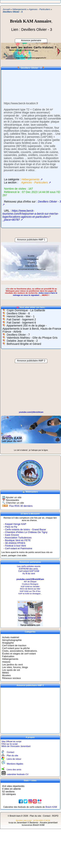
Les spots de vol (11, 670)
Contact (10, 752)
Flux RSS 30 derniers (21, 506)
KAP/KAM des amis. (29, 569)
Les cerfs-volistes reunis (29, 566)
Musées (6, 675)
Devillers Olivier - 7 (18, 335)
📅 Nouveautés (11, 500)
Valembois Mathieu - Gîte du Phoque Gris (32, 338)
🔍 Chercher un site (13, 503)
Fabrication (8, 656)
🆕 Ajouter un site (12, 497)
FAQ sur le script (10, 744)
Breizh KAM (51, 807)
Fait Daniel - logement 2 (21, 320)
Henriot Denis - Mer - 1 (21, 316)
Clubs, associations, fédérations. (20, 651)
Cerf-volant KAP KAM (29, 571)
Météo (6, 673)
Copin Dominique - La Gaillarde (26, 310)
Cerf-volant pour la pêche (16, 648)
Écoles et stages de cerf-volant (19, 654)
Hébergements (10, 659)
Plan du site (12, 756)
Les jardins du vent (13, 665)
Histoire (6, 662)
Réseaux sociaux (12, 678)
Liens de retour (14, 759)
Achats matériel (11, 637)
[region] (31, 261)
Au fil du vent (29, 574)
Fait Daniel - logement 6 (21, 323)
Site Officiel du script (11, 741)
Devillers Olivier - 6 (18, 313)
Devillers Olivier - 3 (31, 68)
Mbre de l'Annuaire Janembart (16, 746)
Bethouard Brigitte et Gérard (24, 344)
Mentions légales (15, 764)
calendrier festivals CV (18, 774)
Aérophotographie (12, 640)
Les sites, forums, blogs (15, 667)
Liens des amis (14, 770)
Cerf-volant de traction (14, 645)
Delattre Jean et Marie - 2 (22, 341)
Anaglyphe (8, 643)
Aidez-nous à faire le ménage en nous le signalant (35, 294)
